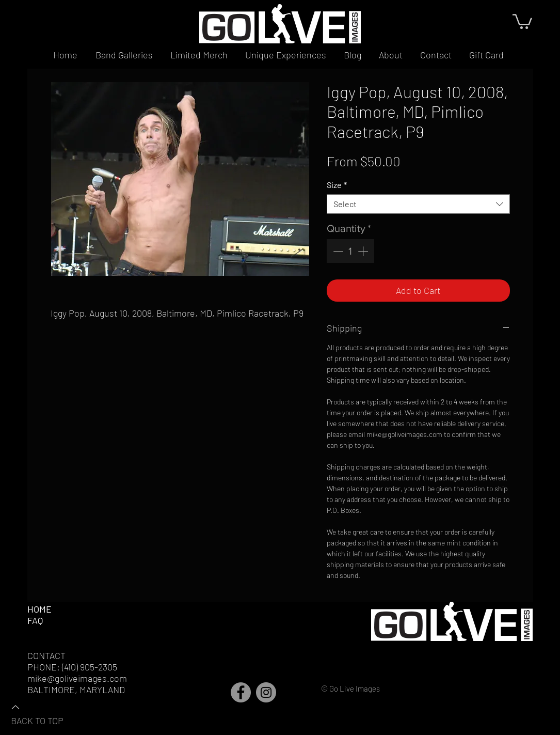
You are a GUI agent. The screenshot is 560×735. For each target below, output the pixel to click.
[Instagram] (266, 692)
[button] (522, 21)
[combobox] (418, 204)
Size (337, 185)
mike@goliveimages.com (77, 678)
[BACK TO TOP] (47, 713)
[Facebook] (241, 692)
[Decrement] (337, 251)
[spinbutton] (350, 251)
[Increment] (364, 251)
